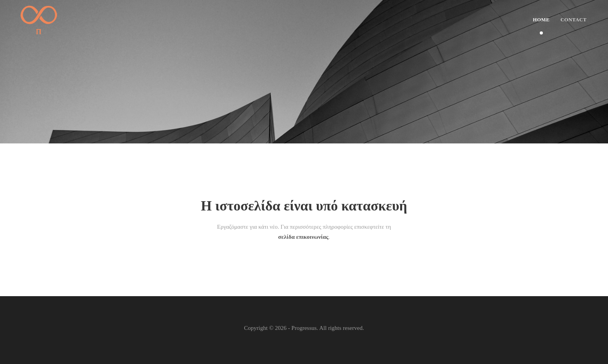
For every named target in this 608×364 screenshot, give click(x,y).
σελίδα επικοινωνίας (303, 237)
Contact (573, 20)
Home (541, 20)
